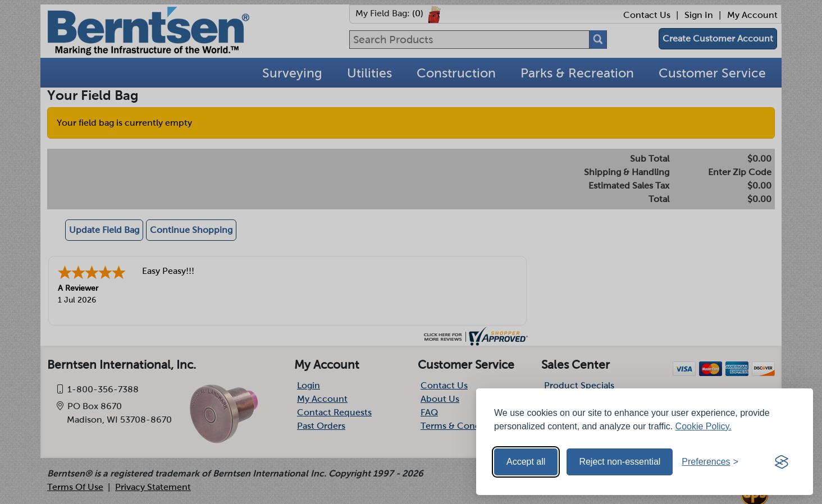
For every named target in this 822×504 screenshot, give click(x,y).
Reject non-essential (620, 462)
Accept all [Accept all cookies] (526, 462)
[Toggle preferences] (710, 462)
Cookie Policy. (704, 426)
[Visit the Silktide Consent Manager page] (782, 462)
